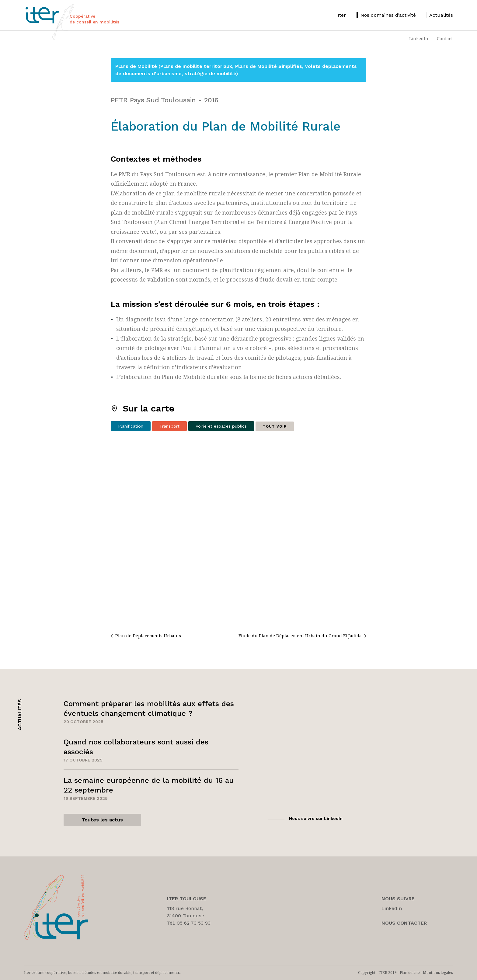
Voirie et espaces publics (221, 426)
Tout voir (275, 426)
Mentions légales (438, 973)
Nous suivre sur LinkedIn (316, 818)
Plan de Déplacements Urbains (148, 636)
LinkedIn (419, 38)
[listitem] (340, 15)
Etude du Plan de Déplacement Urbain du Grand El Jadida (300, 636)
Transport (169, 426)
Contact (445, 38)
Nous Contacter (404, 923)
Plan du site (410, 973)
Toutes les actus (102, 820)
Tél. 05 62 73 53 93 (189, 923)
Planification (131, 426)
